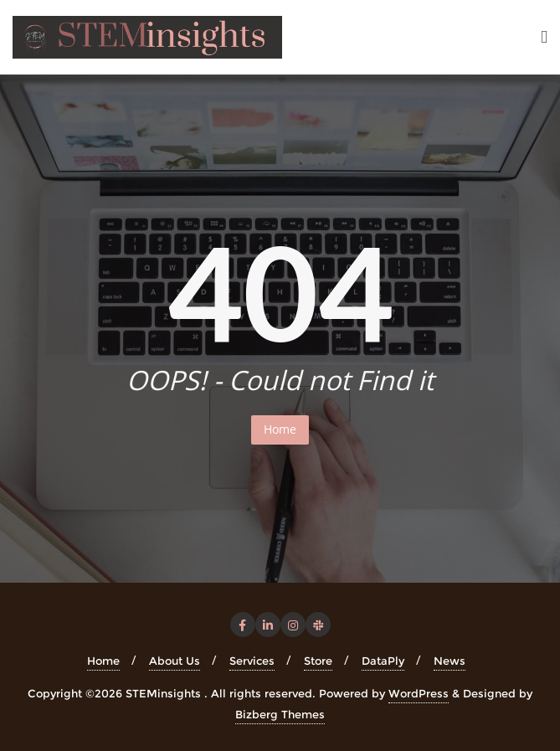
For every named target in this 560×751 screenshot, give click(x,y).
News (450, 661)
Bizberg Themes (280, 714)
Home (280, 429)
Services (252, 661)
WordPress (419, 693)
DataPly (383, 661)
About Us (175, 661)
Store (318, 661)
